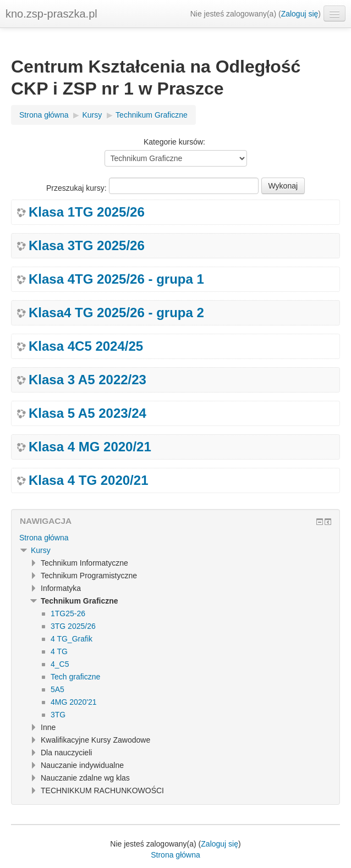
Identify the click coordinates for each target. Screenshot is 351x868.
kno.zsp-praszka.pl (51, 14)
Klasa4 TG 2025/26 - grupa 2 (116, 313)
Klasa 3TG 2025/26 (87, 246)
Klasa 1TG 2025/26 (87, 212)
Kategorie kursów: (174, 142)
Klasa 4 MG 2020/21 (90, 447)
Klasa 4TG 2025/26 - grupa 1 (116, 279)
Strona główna (44, 538)
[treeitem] (175, 538)
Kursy (41, 550)
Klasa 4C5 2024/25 (86, 346)
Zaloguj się (300, 14)
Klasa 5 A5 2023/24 (87, 413)
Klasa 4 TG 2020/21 (88, 480)
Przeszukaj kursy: (78, 188)
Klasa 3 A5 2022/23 (87, 380)
